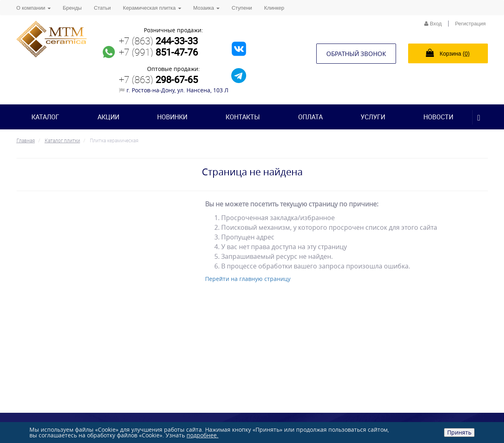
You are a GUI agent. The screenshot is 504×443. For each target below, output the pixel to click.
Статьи (102, 8)
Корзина (448, 53)
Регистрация (471, 24)
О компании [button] (34, 8)
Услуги (373, 117)
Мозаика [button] (206, 8)
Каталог (45, 117)
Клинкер (274, 8)
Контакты (243, 117)
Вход (433, 24)
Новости (438, 117)
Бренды (72, 8)
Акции (108, 117)
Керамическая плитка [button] (152, 8)
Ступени (242, 8)
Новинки (172, 117)
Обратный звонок (356, 54)
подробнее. (202, 435)
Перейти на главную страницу (248, 279)
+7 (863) (158, 41)
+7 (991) (158, 52)
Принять (459, 432)
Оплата (310, 117)
